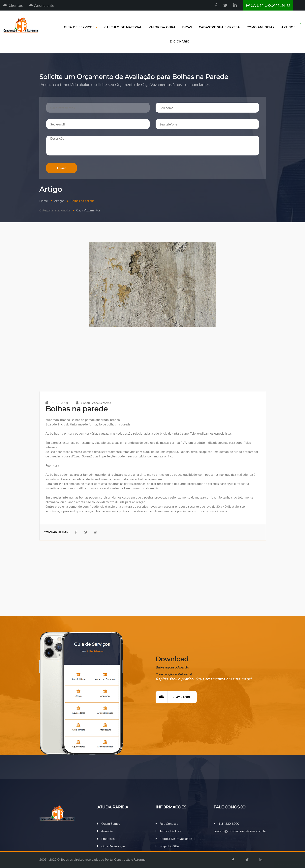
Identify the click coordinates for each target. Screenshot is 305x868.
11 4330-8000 (226, 823)
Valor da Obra (162, 27)
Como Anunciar (261, 27)
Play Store (173, 697)
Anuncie (105, 831)
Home (44, 201)
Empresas (106, 839)
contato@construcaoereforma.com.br (240, 831)
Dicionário (180, 41)
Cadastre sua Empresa (219, 27)
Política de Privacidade (174, 839)
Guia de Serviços (81, 27)
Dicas (187, 27)
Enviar (61, 168)
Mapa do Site (167, 846)
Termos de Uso (168, 831)
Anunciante (42, 5)
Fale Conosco (167, 823)
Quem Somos (109, 823)
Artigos (288, 27)
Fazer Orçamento (290, 865)
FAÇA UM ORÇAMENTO (268, 5)
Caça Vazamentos (88, 210)
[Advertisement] (153, 359)
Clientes (13, 5)
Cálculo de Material (123, 27)
